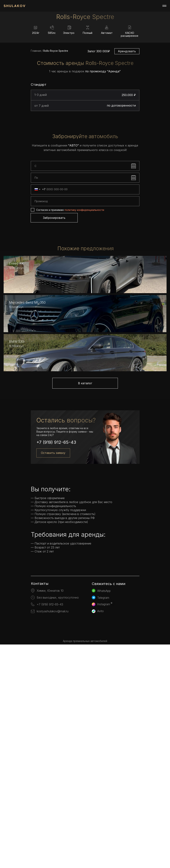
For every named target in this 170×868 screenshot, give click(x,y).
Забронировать (54, 280)
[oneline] (85, 263)
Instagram (104, 828)
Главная (36, 113)
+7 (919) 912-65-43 (56, 666)
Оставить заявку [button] (53, 676)
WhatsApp (104, 814)
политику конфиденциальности (84, 272)
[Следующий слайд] (163, 37)
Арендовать (127, 113)
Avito (100, 835)
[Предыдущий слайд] (7, 37)
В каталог (85, 607)
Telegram (103, 821)
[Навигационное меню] (164, 6)
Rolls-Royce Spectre (55, 113)
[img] (85, 854)
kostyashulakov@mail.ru (53, 835)
